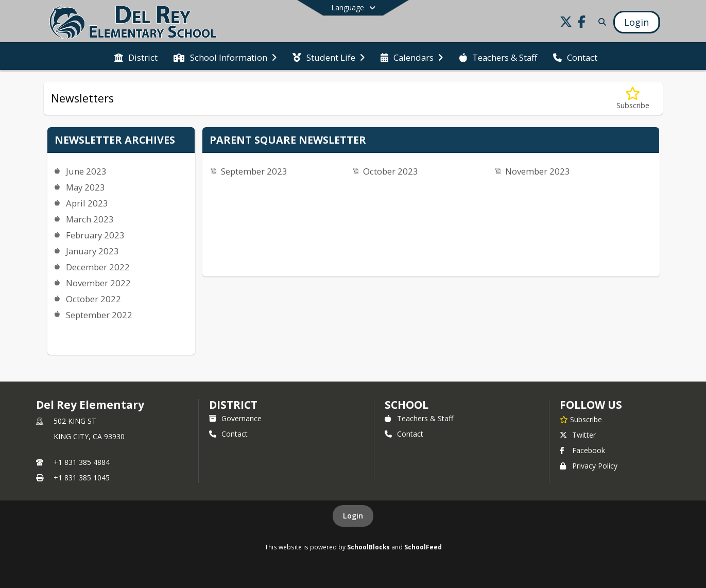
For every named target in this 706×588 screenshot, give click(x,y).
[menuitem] (136, 57)
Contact (228, 434)
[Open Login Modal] (636, 22)
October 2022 (93, 299)
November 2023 (538, 171)
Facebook (582, 450)
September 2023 (254, 171)
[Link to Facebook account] (581, 23)
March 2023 (90, 219)
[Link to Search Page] (600, 22)
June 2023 (86, 171)
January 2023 (92, 251)
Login (353, 516)
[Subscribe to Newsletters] (633, 99)
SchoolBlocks (368, 547)
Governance (235, 418)
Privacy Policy (589, 466)
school (407, 405)
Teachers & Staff (419, 418)
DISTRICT (233, 405)
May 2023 (85, 187)
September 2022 (99, 315)
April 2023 (87, 203)
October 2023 (391, 171)
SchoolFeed (423, 547)
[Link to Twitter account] (566, 23)
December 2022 (98, 267)
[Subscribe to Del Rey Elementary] (581, 419)
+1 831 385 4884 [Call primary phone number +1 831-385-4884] (82, 462)
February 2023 (95, 235)
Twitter (578, 435)
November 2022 (98, 283)
